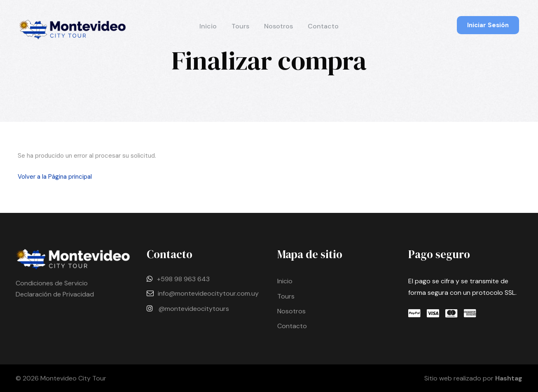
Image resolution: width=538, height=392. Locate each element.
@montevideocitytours (194, 309)
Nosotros (278, 26)
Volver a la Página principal (55, 177)
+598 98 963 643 (183, 279)
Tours (240, 26)
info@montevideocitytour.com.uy (208, 293)
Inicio (208, 26)
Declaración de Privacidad (55, 294)
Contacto (323, 26)
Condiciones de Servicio (52, 283)
